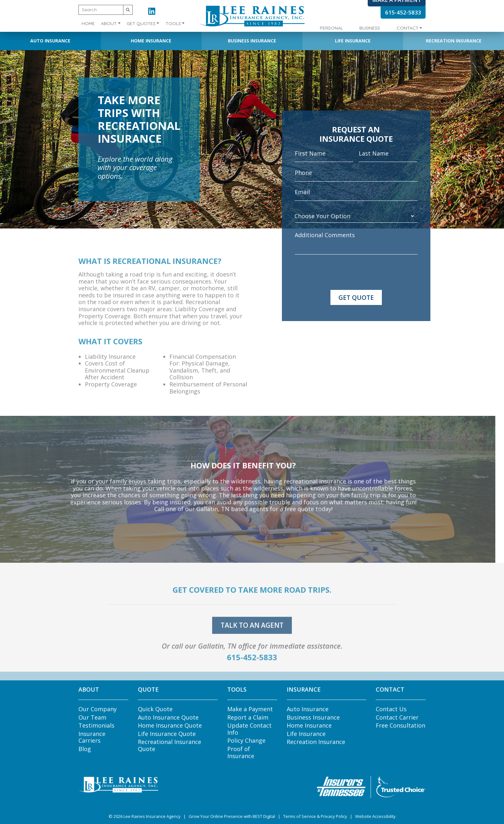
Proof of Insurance (241, 752)
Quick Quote (155, 709)
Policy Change (246, 740)
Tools (173, 23)
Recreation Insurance (454, 41)
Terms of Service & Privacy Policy (315, 816)
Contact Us (391, 709)
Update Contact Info (249, 729)
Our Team (92, 717)
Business (370, 28)
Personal (331, 28)
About (109, 23)
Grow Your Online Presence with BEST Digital (232, 816)
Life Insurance (353, 41)
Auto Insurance (50, 41)
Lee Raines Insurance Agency (152, 816)
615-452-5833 (403, 12)
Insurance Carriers (92, 737)
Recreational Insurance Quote (170, 745)
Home (88, 23)
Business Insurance (252, 41)
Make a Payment (250, 709)
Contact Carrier (397, 717)
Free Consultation (401, 725)
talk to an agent (252, 634)
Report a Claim (248, 717)
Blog (85, 749)
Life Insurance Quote (167, 734)
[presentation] (344, 272)
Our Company (98, 709)
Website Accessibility (375, 816)
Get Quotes (141, 23)
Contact (408, 28)
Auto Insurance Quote (168, 717)
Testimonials (96, 725)
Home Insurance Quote (170, 725)
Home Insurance (151, 41)
